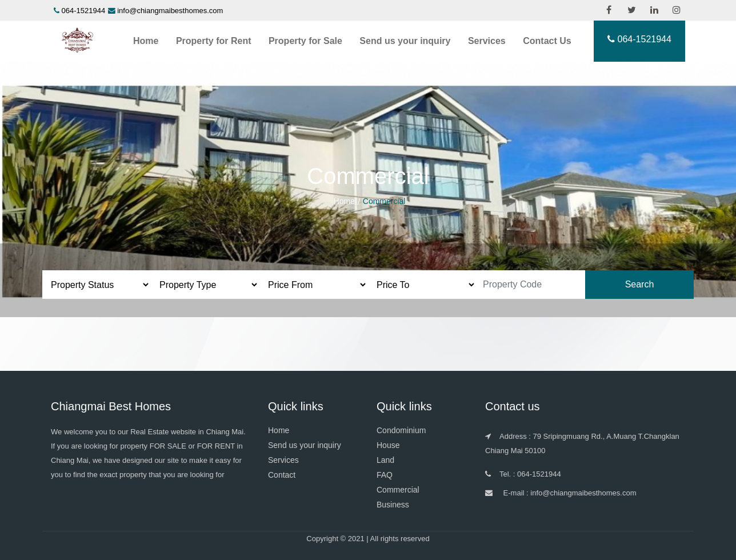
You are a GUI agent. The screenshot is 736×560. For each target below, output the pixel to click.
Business (393, 505)
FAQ (385, 475)
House (388, 445)
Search (640, 284)
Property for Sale (305, 41)
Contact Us (547, 41)
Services (487, 41)
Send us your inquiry (405, 41)
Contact (282, 475)
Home (146, 41)
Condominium (401, 430)
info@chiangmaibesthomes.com (170, 11)
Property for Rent (214, 41)
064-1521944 (84, 11)
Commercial (398, 490)
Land (385, 460)
